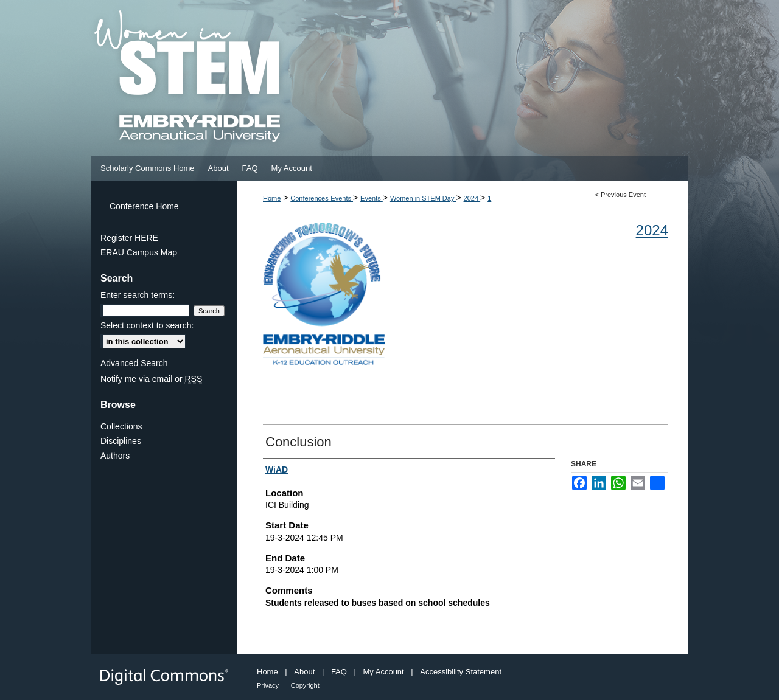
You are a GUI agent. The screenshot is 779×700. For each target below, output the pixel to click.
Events (372, 198)
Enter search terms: (138, 295)
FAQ (339, 672)
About (304, 672)
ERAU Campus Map (139, 252)
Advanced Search (134, 363)
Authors (115, 456)
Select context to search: (147, 325)
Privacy (268, 685)
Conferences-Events (322, 198)
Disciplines (121, 441)
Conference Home (144, 206)
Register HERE (129, 238)
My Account (384, 672)
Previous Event (623, 195)
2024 (472, 198)
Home (272, 198)
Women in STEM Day (423, 198)
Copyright (305, 685)
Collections (121, 426)
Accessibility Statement (461, 672)
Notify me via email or (151, 379)
